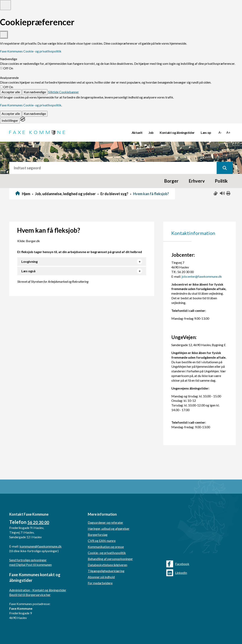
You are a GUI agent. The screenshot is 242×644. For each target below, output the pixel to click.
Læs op (206, 132)
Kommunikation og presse (106, 547)
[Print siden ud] (229, 193)
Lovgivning (29, 261)
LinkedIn (177, 573)
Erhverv (197, 181)
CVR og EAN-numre (102, 541)
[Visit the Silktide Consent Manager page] (23, 120)
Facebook (178, 564)
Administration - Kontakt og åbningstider (38, 590)
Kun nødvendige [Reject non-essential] (35, 92)
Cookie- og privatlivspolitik (107, 553)
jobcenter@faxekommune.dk (202, 276)
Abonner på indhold (101, 577)
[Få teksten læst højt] (222, 193)
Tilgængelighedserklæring (106, 571)
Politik (221, 181)
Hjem (26, 194)
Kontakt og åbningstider (177, 132)
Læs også (28, 271)
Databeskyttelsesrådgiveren (108, 565)
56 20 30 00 (38, 522)
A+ (228, 132)
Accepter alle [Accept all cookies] (11, 92)
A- (220, 132)
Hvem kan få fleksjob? (151, 194)
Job (151, 132)
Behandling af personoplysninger (110, 559)
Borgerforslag (98, 535)
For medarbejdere (100, 583)
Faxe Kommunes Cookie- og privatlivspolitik (31, 51)
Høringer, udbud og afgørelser (109, 528)
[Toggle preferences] (5, 5)
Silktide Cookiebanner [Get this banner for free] (64, 92)
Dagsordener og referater (105, 522)
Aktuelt (137, 132)
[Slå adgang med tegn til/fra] (216, 193)
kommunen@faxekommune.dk (41, 546)
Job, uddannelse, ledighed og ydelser (65, 194)
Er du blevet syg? (114, 194)
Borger (171, 181)
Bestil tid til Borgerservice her (30, 595)
